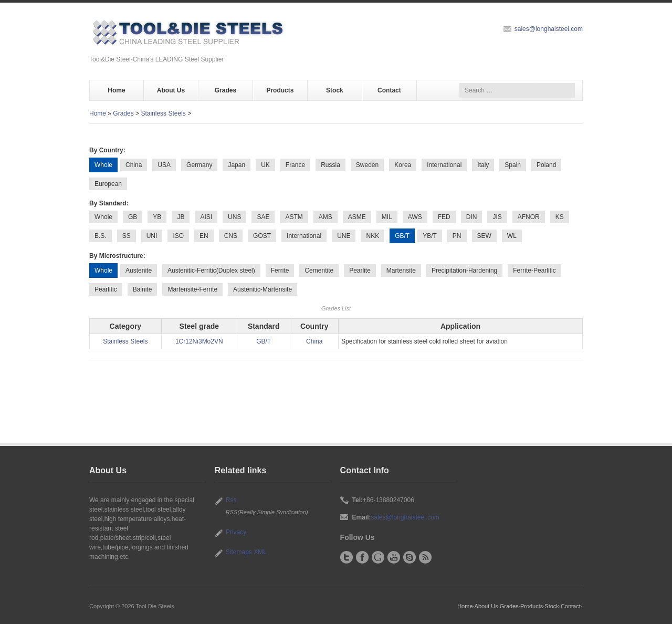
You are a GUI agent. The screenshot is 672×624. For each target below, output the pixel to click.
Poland (546, 165)
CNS (231, 236)
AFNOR (529, 217)
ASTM (294, 217)
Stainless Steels (163, 113)
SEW (484, 236)
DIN (472, 217)
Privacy (236, 532)
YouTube (394, 557)
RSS (425, 557)
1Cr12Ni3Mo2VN (199, 341)
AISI (206, 217)
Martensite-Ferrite (192, 289)
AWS (415, 217)
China (134, 165)
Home (116, 90)
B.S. (101, 236)
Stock (335, 90)
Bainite (143, 289)
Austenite (139, 271)
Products (280, 90)
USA (164, 165)
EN (204, 236)
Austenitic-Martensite (262, 289)
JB (181, 217)
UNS (234, 217)
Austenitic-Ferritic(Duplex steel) (211, 271)
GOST (262, 236)
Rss (231, 500)
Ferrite (280, 271)
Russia (330, 165)
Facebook (362, 557)
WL (512, 236)
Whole (103, 217)
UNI (152, 236)
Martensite (401, 271)
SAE (263, 217)
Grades (225, 90)
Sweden (367, 165)
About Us (171, 90)
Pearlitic (106, 289)
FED (444, 217)
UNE (344, 236)
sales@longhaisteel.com (549, 29)
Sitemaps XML (246, 552)
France (295, 165)
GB (133, 217)
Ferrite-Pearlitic (534, 271)
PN (457, 236)
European (108, 184)
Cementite (319, 271)
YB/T (430, 236)
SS (127, 236)
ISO (178, 236)
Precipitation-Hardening (464, 271)
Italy (483, 165)
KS (560, 217)
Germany (199, 165)
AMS (325, 217)
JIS (497, 217)
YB (157, 217)
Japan (237, 165)
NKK (372, 236)
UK (265, 165)
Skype (409, 557)
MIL (387, 217)
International (444, 165)
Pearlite (360, 271)
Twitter (346, 557)
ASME (357, 217)
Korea (403, 165)
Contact (389, 90)
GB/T (264, 341)
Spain (513, 165)
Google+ (378, 557)
